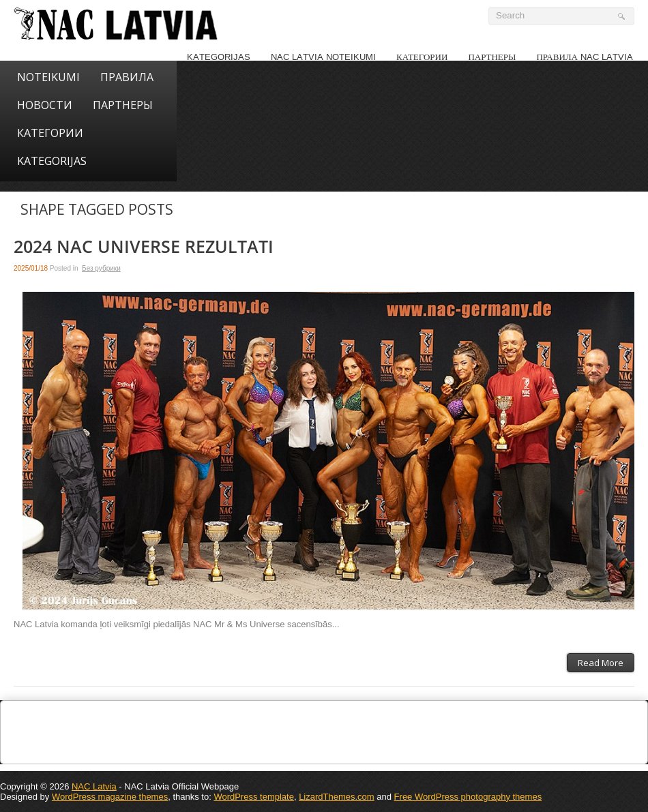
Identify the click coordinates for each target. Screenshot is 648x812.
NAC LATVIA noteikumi (323, 57)
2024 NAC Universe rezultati (144, 247)
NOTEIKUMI (48, 77)
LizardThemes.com (337, 797)
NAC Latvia (94, 786)
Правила (127, 77)
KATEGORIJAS (219, 57)
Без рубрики (101, 268)
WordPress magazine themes (110, 797)
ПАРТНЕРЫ (123, 105)
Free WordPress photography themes (468, 797)
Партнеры (492, 57)
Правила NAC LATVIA (585, 57)
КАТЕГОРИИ (422, 57)
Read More (601, 663)
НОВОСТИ (45, 105)
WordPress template (254, 797)
